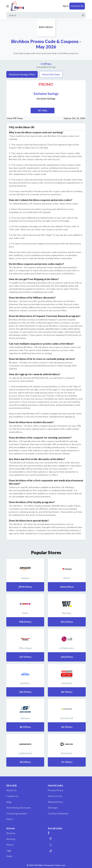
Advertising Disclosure (19, 808)
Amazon (11, 833)
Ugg (9, 850)
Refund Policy (55, 802)
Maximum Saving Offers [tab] (22, 74)
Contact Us (12, 796)
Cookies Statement (58, 813)
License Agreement (17, 813)
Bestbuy (11, 839)
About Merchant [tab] (51, 74)
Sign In (66, 6)
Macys (10, 845)
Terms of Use (55, 796)
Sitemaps (53, 808)
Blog (9, 802)
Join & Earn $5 (77, 6)
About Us (11, 790)
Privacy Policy (56, 790)
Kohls (9, 856)
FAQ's (10, 819)
